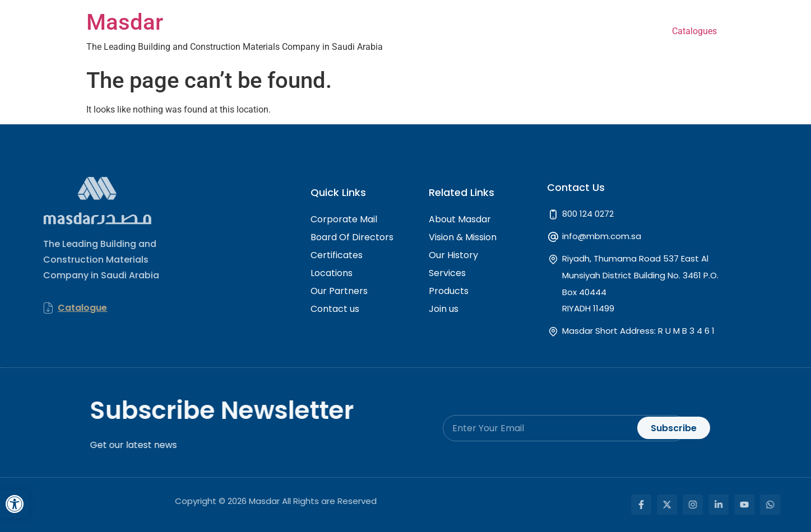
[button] (15, 504)
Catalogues (694, 31)
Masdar (125, 22)
